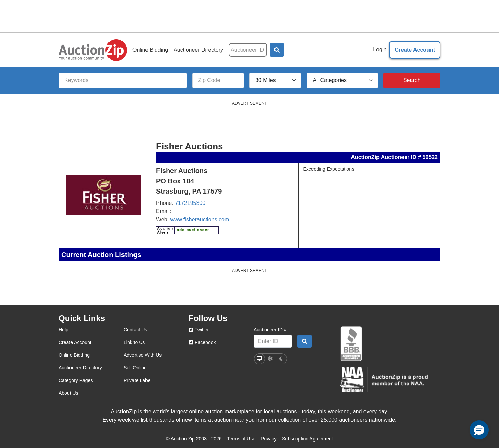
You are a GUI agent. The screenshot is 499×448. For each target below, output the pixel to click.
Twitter (199, 330)
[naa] (384, 380)
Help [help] (63, 330)
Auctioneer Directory (198, 50)
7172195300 (190, 203)
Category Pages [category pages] (76, 380)
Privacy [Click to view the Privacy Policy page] (269, 439)
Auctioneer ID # (270, 330)
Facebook (202, 342)
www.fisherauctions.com (200, 219)
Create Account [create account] (75, 342)
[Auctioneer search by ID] (305, 341)
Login (380, 49)
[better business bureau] (351, 344)
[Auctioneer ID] (248, 50)
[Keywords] (123, 80)
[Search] (412, 80)
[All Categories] (342, 80)
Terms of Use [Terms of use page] (241, 439)
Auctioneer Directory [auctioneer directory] (80, 368)
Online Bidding (150, 50)
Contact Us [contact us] (135, 330)
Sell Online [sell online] (135, 368)
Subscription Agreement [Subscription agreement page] (308, 439)
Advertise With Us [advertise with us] (143, 355)
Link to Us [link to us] (134, 342)
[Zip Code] (218, 80)
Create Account (415, 50)
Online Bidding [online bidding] (74, 355)
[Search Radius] (275, 80)
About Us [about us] (68, 393)
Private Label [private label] (138, 380)
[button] (277, 50)
